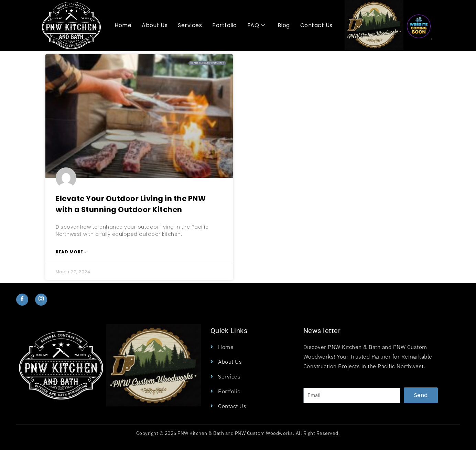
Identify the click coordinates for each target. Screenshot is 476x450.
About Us (155, 25)
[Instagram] (41, 300)
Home (123, 25)
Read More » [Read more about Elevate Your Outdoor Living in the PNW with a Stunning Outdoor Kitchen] (71, 252)
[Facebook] (22, 300)
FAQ (256, 25)
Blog (284, 25)
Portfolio (225, 25)
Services (190, 25)
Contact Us (316, 25)
